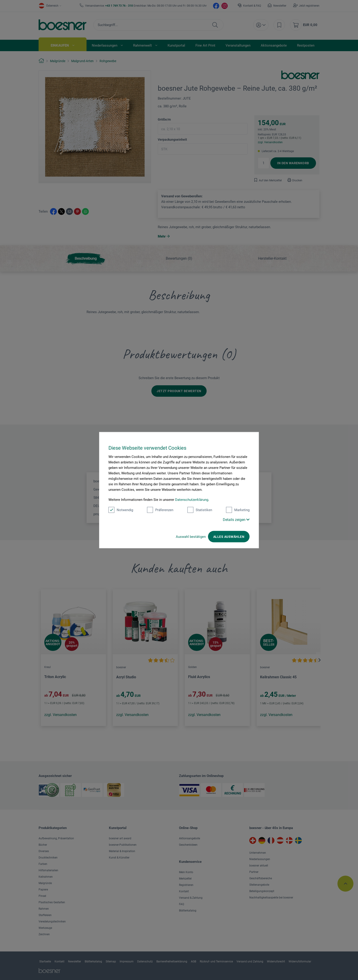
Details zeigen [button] (236, 519)
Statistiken (200, 510)
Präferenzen (160, 510)
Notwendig (121, 510)
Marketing (238, 510)
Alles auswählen (229, 536)
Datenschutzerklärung (192, 499)
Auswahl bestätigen (191, 536)
